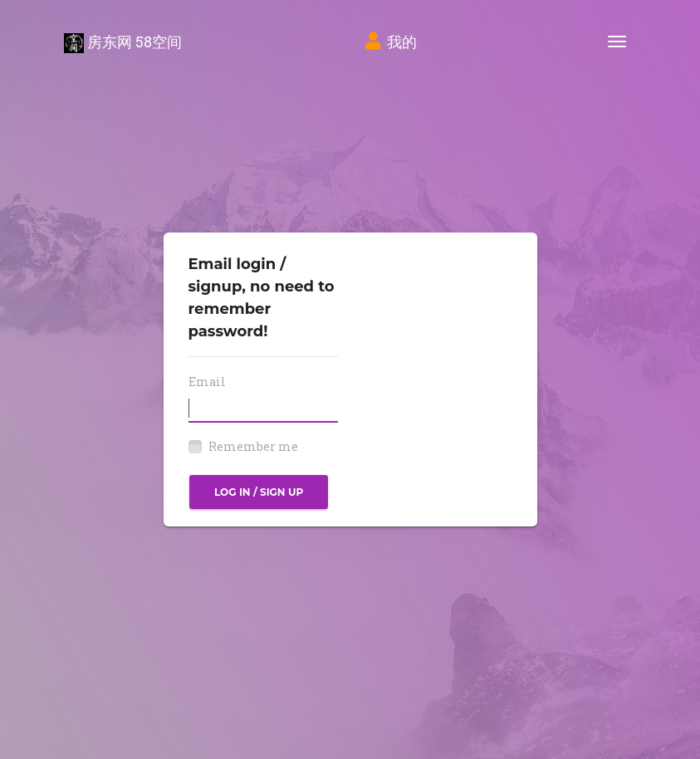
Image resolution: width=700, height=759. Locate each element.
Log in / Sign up (259, 492)
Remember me (253, 446)
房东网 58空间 (123, 42)
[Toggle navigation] (617, 42)
